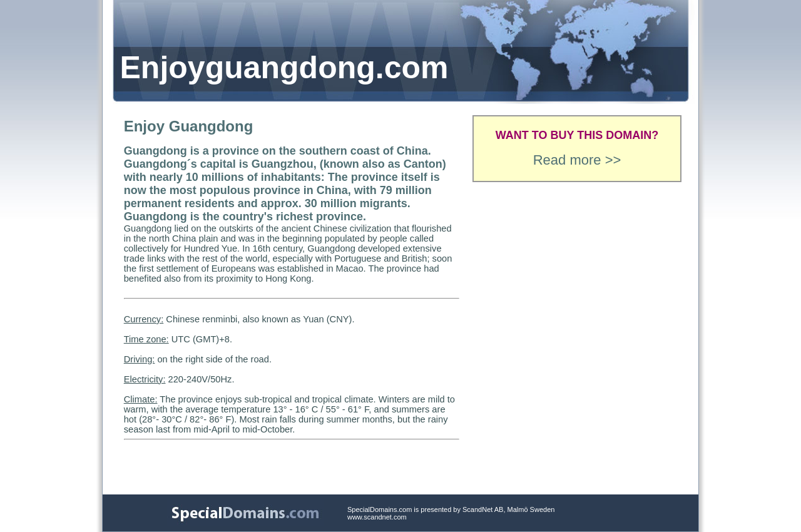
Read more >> (577, 160)
